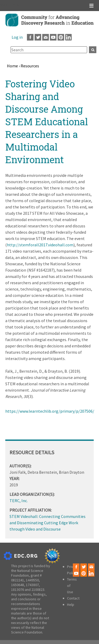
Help (71, 605)
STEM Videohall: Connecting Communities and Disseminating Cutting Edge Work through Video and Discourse (48, 523)
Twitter (38, 37)
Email (46, 37)
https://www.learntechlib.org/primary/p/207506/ (50, 411)
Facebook (30, 37)
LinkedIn (69, 37)
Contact (73, 598)
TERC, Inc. (19, 501)
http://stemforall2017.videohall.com (40, 245)
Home (12, 66)
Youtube (53, 37)
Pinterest (61, 37)
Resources (30, 66)
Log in (17, 37)
